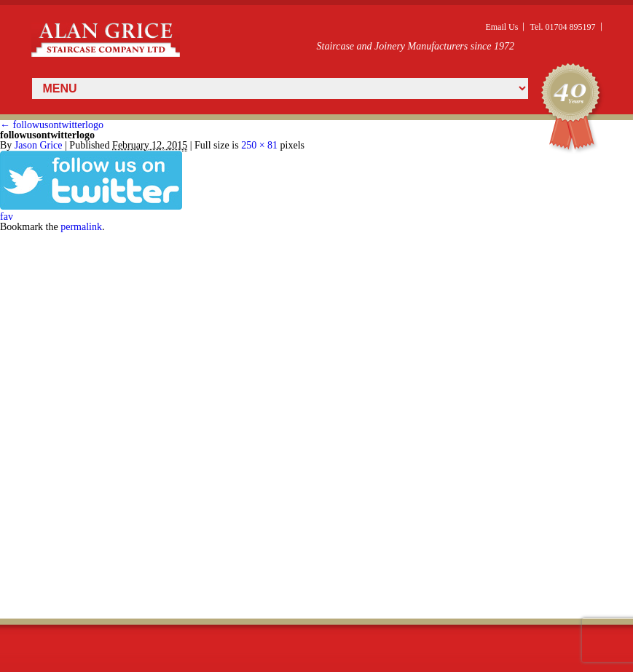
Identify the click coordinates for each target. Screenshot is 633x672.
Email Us (502, 27)
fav (7, 217)
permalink (81, 227)
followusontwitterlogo (52, 125)
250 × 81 (259, 145)
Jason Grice (39, 145)
